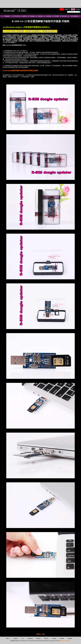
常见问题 (54, 638)
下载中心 (8, 638)
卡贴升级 (40, 16)
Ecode (22, 638)
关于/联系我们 (75, 16)
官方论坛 (64, 16)
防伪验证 (33, 16)
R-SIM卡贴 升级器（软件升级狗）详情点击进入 (30, 31)
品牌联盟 (62, 638)
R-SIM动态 (48, 16)
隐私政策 (38, 638)
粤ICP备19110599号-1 (65, 641)
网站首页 (7, 16)
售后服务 (15, 638)
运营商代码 (30, 638)
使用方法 (25, 16)
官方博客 (57, 16)
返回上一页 (40, 634)
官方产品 (17, 16)
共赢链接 (70, 638)
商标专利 (46, 638)
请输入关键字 (70, 12)
